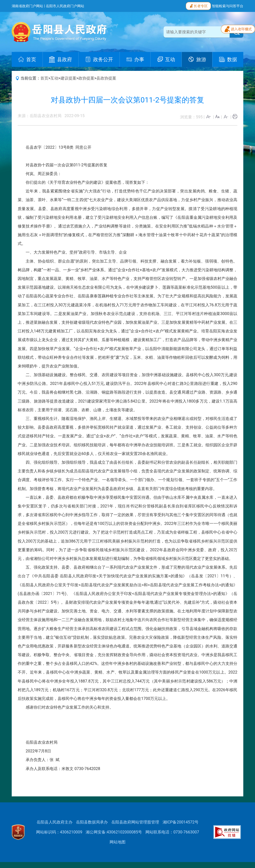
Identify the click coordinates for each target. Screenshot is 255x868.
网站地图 (118, 842)
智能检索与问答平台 (228, 6)
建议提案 (68, 78)
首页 (44, 78)
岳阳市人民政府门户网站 (65, 6)
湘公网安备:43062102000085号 (114, 832)
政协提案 (86, 78)
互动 (54, 78)
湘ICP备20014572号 (181, 822)
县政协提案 (106, 78)
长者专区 (198, 5)
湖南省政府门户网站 (27, 6)
